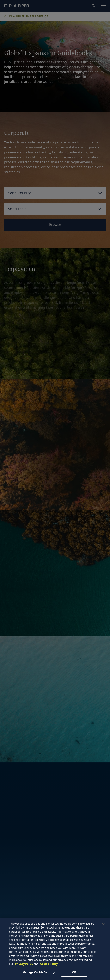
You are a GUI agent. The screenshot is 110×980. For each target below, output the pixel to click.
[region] (55, 949)
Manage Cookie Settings (39, 972)
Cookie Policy (49, 964)
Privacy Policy (24, 964)
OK (74, 972)
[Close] (103, 924)
